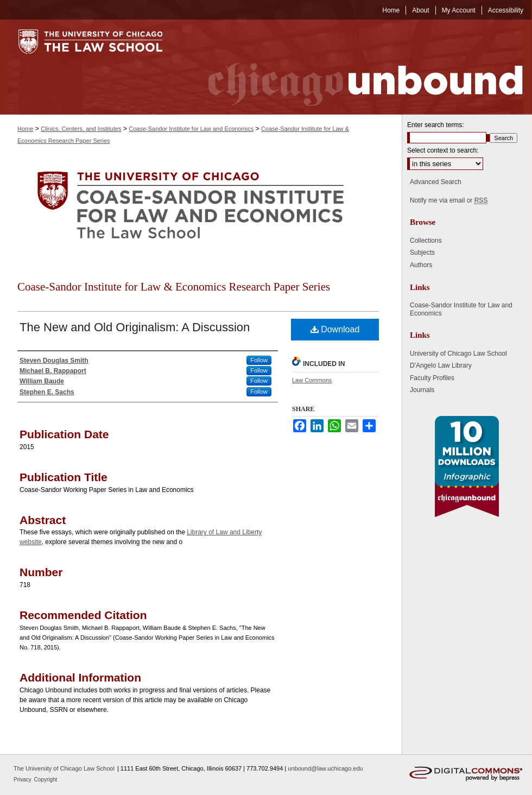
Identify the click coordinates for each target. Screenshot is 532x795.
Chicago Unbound (356, 67)
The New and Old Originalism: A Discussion (135, 327)
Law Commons (312, 380)
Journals (422, 390)
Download (335, 329)
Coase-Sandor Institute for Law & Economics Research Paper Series (174, 287)
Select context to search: (443, 150)
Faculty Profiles (432, 378)
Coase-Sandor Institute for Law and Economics (191, 129)
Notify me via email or (449, 200)
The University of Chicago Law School (64, 768)
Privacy (23, 780)
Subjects (422, 253)
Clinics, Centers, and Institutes (81, 129)
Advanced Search (436, 182)
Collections (426, 241)
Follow (259, 360)
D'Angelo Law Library (441, 365)
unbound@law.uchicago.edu (325, 768)
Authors (421, 265)
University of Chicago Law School (458, 354)
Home (25, 129)
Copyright (46, 780)
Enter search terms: (436, 125)
